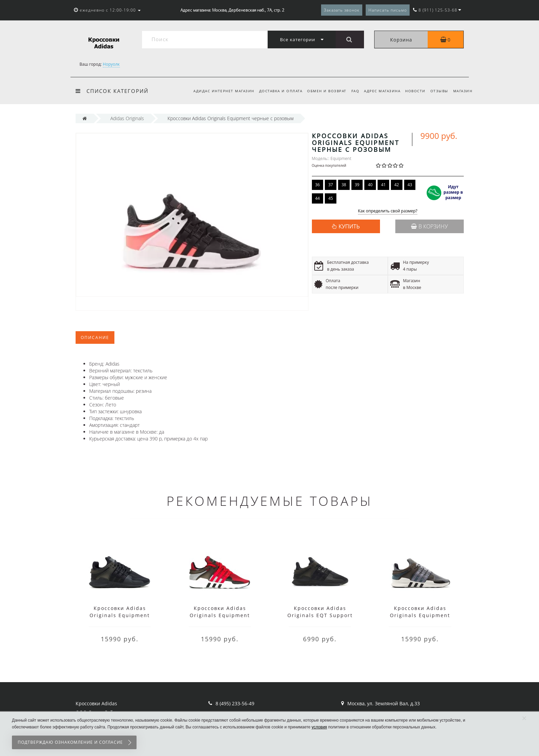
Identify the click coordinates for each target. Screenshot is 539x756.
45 (331, 198)
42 (397, 185)
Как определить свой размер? (388, 211)
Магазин (463, 91)
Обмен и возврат (321, 91)
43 (410, 185)
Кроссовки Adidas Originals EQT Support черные (320, 615)
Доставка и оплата (274, 91)
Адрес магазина (379, 91)
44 (318, 198)
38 (344, 185)
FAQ (351, 91)
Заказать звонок (342, 10)
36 (318, 185)
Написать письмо (388, 10)
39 (357, 185)
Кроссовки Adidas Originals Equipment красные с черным (220, 615)
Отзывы (438, 91)
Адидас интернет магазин (216, 91)
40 (370, 185)
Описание (95, 337)
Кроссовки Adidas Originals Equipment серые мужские (420, 615)
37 (331, 185)
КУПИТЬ (349, 226)
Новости (413, 91)
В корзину (429, 226)
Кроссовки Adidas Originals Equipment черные (120, 615)
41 (383, 185)
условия (319, 727)
